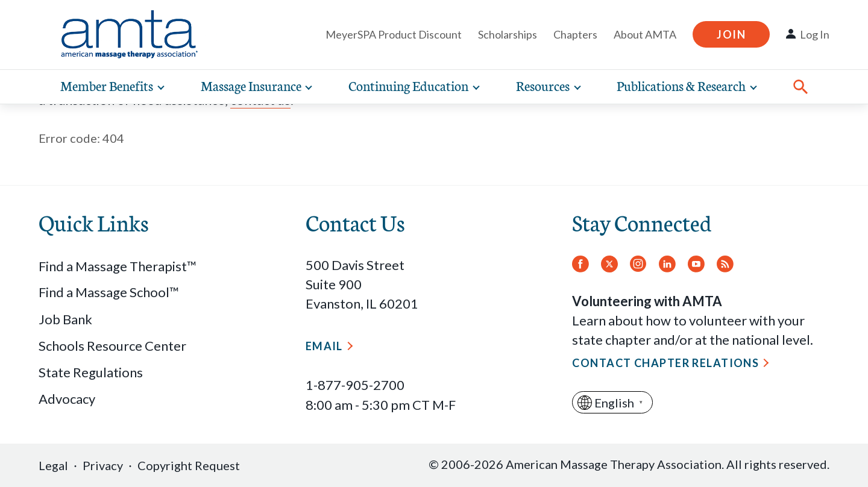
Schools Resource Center (112, 346)
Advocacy (67, 399)
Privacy (103, 465)
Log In (815, 34)
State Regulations (91, 372)
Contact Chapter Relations (665, 363)
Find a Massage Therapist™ (118, 266)
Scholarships (508, 34)
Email (324, 346)
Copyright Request (189, 465)
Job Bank (65, 319)
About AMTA (645, 34)
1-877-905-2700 (355, 385)
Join (731, 34)
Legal (53, 465)
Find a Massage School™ (109, 292)
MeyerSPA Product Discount (394, 34)
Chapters (575, 34)
